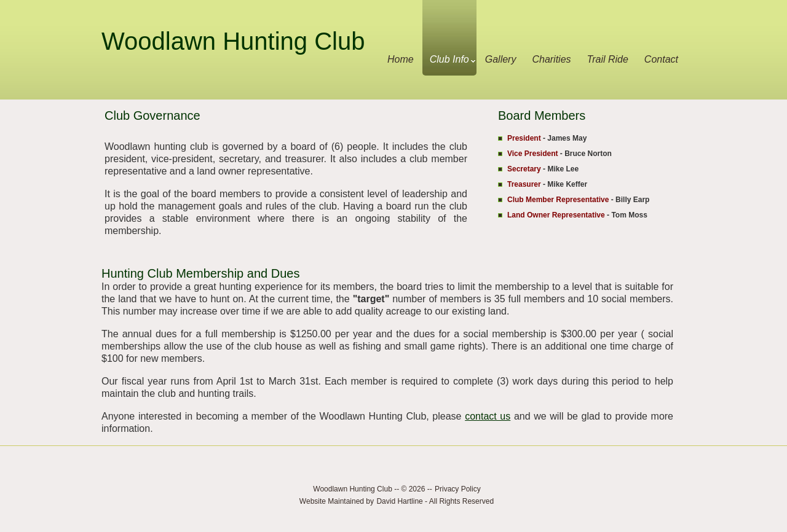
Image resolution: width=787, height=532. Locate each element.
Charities (551, 59)
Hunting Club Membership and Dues (200, 273)
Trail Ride (608, 59)
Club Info (453, 59)
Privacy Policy (458, 489)
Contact (661, 59)
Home (401, 59)
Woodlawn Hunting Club (233, 41)
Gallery (501, 59)
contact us (488, 416)
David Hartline (399, 501)
